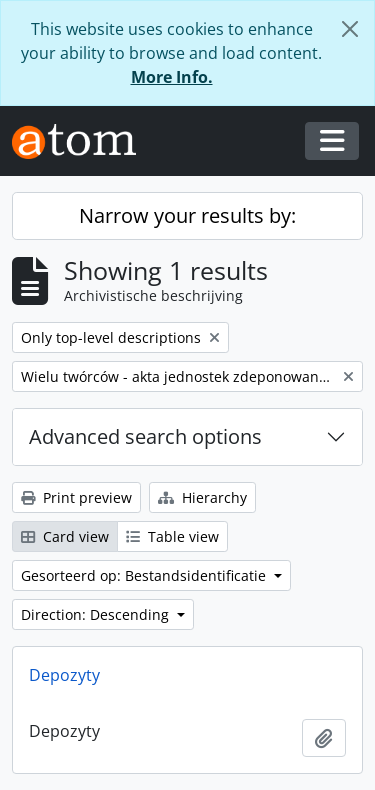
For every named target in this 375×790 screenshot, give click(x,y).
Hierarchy (202, 497)
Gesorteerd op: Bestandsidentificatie (145, 575)
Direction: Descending (97, 614)
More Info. (172, 77)
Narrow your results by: (187, 215)
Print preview (76, 497)
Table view (172, 536)
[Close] (350, 29)
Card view (65, 536)
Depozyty (64, 675)
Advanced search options (145, 436)
